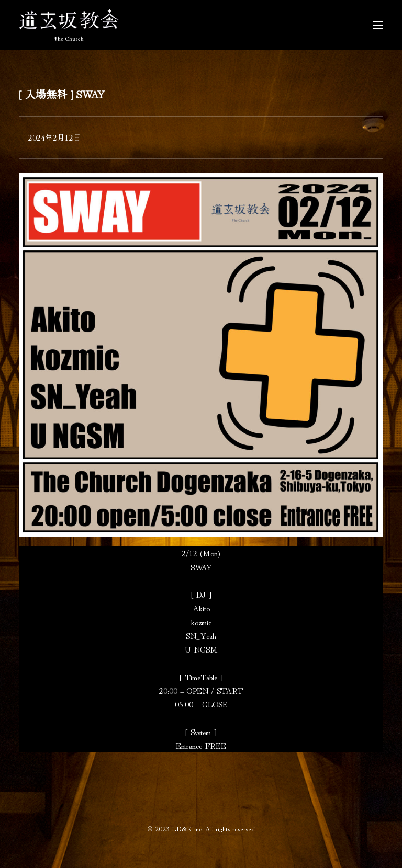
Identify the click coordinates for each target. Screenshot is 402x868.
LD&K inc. (187, 829)
